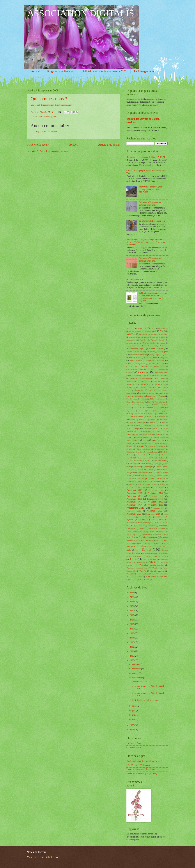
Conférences (142, 372)
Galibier (141, 411)
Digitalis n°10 (131, 384)
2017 (132, 624)
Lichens (145, 440)
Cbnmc (161, 364)
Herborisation (163, 420)
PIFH (152, 478)
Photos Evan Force (146, 470)
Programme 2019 (135, 508)
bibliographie (163, 352)
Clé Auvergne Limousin (136, 369)
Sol (137, 550)
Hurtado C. (154, 422)
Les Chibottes (142, 437)
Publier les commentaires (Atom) (54, 151)
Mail (136, 443)
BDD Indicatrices (139, 352)
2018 (132, 620)
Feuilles (144, 399)
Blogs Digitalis (156, 355)
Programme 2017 (134, 505)
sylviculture (138, 556)
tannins (148, 556)
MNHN (129, 449)
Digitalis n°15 (131, 387)
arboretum (130, 343)
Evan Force (161, 393)
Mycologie (164, 452)
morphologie (160, 449)
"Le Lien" (130, 328)
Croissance (133, 378)
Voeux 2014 (131, 574)
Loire (163, 440)
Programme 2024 (153, 514)
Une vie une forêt (150, 559)
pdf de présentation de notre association (55, 105)
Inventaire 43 (149, 425)
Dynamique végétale (147, 393)
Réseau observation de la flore (137, 532)
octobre (136, 673)
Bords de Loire (150, 358)
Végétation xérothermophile (151, 565)
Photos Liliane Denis (145, 472)
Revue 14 (162, 532)
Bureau (162, 360)
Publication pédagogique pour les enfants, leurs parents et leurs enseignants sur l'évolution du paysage (153, 297)
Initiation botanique (133, 425)
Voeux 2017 (142, 574)
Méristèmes (140, 446)
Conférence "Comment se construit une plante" (150, 204)
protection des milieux (145, 517)
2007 (132, 730)
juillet (135, 706)
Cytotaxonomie (146, 378)
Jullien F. (156, 428)
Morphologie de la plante (135, 452)
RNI (158, 540)
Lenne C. (130, 437)
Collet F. (129, 373)
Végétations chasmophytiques (137, 568)
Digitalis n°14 (160, 384)
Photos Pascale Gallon (144, 476)
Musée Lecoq (152, 452)
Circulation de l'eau (158, 366)
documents (139, 390)
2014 (132, 638)
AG (161, 331)
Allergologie (143, 334)
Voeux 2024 (163, 577)
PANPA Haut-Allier (134, 461)
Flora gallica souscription (135, 402)
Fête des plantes (132, 399)
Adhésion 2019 (162, 328)
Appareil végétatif (158, 340)
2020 (132, 611)
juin (134, 710)
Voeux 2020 (155, 574)
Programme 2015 (134, 502)
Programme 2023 (134, 514)
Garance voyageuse (161, 411)
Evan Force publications (135, 396)
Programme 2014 (155, 499)
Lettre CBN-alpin (132, 440)
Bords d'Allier (135, 358)
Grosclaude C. (149, 414)
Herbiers (152, 420)
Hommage (141, 422)
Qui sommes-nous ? (49, 99)
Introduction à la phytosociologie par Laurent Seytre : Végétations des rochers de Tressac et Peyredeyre (146, 242)
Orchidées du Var (134, 748)
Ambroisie (164, 334)
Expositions (151, 396)
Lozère (129, 443)
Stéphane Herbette (151, 553)
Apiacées (143, 340)
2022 (132, 602)
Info (163, 422)
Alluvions (154, 334)
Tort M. (133, 559)
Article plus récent (38, 145)
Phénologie (148, 467)
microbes (162, 446)
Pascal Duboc (146, 464)
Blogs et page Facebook (61, 71)
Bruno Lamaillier (136, 360)
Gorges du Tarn (135, 414)
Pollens (162, 484)
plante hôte (161, 478)
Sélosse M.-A (146, 546)
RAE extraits (157, 520)
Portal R (130, 487)
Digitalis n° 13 (160, 381)
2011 (132, 651)
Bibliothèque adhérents (138, 355)
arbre (139, 343)
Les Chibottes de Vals (157, 437)
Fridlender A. (151, 408)
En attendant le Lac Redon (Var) (153, 221)
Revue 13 (153, 532)
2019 (146, 328)
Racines (142, 520)
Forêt (156, 405)
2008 (132, 725)
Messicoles (152, 446)
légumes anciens (147, 434)
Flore (149, 402)
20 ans (138, 328)
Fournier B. (138, 408)
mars (135, 719)
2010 (132, 656)
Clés (152, 369)
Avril (128, 352)
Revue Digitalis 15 (148, 535)
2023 (132, 597)
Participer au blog (161, 461)
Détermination (131, 381)
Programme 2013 (134, 499)
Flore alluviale (160, 402)
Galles (149, 411)
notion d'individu (142, 455)
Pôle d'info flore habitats (147, 484)
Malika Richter (146, 443)
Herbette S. (142, 420)
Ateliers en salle (156, 349)
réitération (152, 526)
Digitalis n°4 (155, 387)
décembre (137, 664)
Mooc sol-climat (143, 449)
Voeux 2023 (150, 577)
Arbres (162, 343)
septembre (137, 678)
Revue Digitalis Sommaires (145, 537)
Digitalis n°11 (145, 384)
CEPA (129, 366)
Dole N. (153, 390)
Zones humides (145, 580)
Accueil (36, 71)
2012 (132, 647)
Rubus (156, 543)
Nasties (131, 455)
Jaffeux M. (161, 425)
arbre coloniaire (151, 343)
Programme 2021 (134, 511)
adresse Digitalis (135, 331)
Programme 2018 (155, 505)
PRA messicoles (144, 487)
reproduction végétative (157, 529)
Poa (166, 481)
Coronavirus (147, 375)
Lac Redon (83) (145, 431)
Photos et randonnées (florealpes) (140, 769)
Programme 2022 (154, 511)
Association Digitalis (48, 117)
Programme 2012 (156, 496)
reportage (142, 529)
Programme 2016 (155, 502)
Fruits (162, 408)
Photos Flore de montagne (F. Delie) (142, 774)
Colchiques (161, 369)
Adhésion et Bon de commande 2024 (105, 71)
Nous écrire (155, 455)
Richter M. (149, 540)
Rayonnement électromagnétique (139, 523)
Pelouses (137, 467)
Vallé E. (153, 562)
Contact (137, 375)
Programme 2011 (134, 496)
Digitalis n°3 (143, 387)
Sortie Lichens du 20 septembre (145, 700)
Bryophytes (150, 360)
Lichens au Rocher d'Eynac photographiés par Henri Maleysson (151, 189)
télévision (157, 556)
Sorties (147, 550)
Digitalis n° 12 (145, 381)
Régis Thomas (139, 526)
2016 (132, 629)
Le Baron (158, 431)
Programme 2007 (134, 490)
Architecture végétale (134, 346)
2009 (132, 660)
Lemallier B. (161, 434)
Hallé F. (150, 417)
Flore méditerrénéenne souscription (139, 405)
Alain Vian (131, 334)
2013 (132, 642)
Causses (152, 364)
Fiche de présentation (158, 399)
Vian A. (143, 571)
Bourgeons (163, 358)
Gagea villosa (131, 411)
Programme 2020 (158, 508)
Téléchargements (144, 71)
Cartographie (140, 364)
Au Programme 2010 (135, 279)
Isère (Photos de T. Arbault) (138, 765)
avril (134, 715)
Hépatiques (131, 420)
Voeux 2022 (138, 577)
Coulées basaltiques (161, 375)
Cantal (129, 364)
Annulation (131, 340)
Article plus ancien (109, 145)
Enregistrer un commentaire (46, 132)
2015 (132, 633)
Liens (154, 440)
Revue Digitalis (132, 535)
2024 (132, 593)
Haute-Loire (161, 417)
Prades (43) (159, 487)
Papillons (148, 461)
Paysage (158, 464)
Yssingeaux (133, 580)
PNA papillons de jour (134, 481)
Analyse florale (135, 337)
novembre (137, 669)
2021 (152, 328)
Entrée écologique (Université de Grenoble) (145, 761)
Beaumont (151, 352)
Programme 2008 (156, 490)
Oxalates (162, 458)
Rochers (148, 543)
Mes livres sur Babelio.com (43, 857)
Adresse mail (150, 331)
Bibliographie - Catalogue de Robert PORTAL (146, 157)
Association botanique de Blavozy (156, 346)
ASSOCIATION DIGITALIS (81, 13)
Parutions (133, 464)
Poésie (132, 484)
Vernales (155, 568)
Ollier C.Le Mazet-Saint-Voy (144, 458)
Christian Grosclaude (141, 366)
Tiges (166, 556)
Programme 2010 (155, 493)
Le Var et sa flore (134, 743)
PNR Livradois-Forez (153, 481)
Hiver (131, 422)
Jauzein (146, 428)
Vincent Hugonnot (157, 571)
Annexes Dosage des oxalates (154, 337)
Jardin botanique (133, 428)
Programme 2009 (134, 493)
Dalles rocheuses (159, 378)
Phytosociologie (141, 478)
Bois (166, 355)
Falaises (162, 396)
